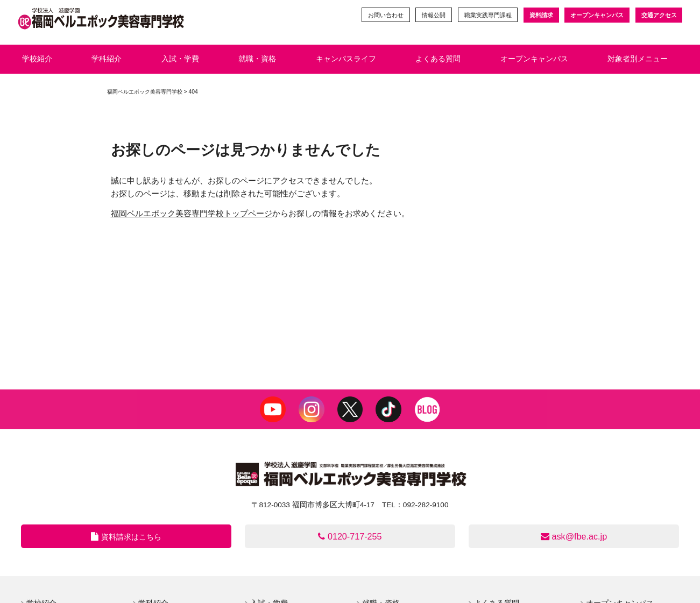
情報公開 (433, 15)
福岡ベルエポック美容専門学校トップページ (192, 213)
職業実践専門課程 (487, 15)
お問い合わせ (385, 15)
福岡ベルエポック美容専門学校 (145, 92)
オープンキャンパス (597, 15)
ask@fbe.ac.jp (574, 536)
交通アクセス (659, 15)
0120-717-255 (350, 536)
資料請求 (541, 15)
